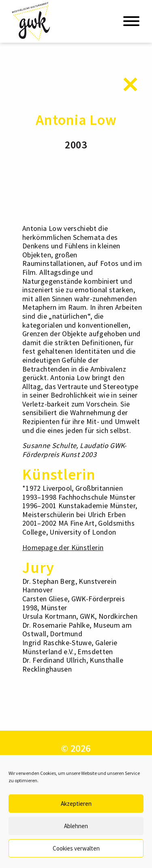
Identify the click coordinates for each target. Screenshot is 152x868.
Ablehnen (76, 826)
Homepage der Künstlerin (63, 547)
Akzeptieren (76, 804)
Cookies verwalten (76, 848)
